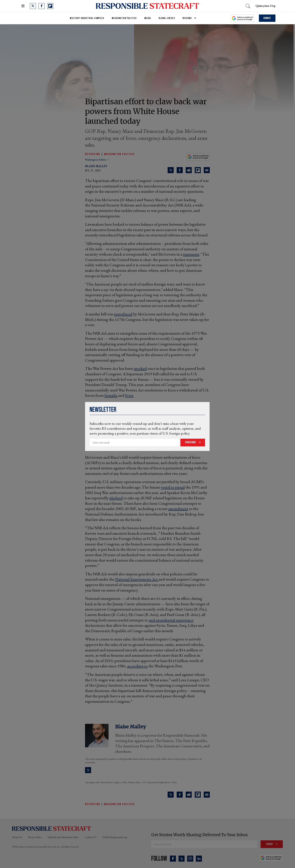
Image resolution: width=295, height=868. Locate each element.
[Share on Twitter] (171, 170)
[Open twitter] (33, 6)
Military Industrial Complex (87, 18)
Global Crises (167, 18)
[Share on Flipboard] (198, 170)
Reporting (93, 154)
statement (191, 254)
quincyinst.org (265, 6)
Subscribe (191, 442)
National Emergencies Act (137, 579)
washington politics (96, 160)
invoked (140, 368)
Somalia (111, 395)
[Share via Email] (207, 170)
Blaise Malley (96, 166)
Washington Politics (124, 18)
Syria (129, 395)
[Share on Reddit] (189, 170)
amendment (178, 509)
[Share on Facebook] (180, 170)
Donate (267, 18)
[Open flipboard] (50, 6)
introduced (123, 314)
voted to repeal (173, 487)
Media (148, 18)
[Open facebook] (42, 6)
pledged (116, 498)
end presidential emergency (171, 620)
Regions (187, 18)
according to (137, 666)
